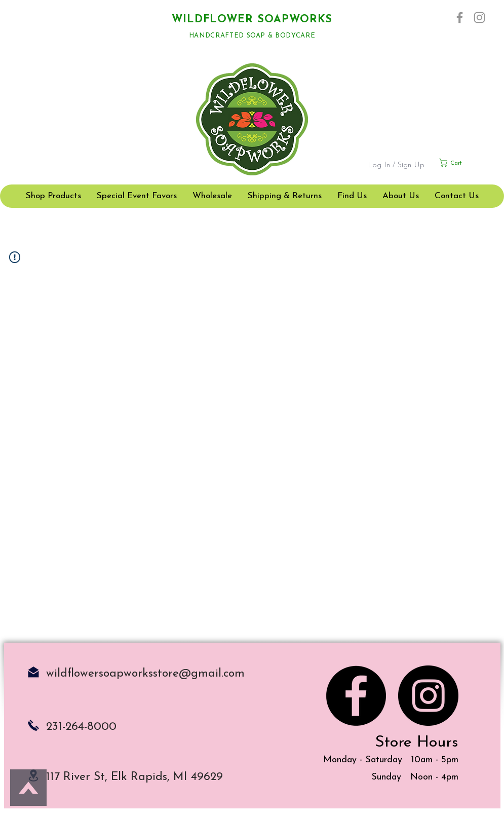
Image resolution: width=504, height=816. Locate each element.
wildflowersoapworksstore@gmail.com (145, 674)
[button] (463, 163)
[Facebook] (460, 17)
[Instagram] (479, 17)
